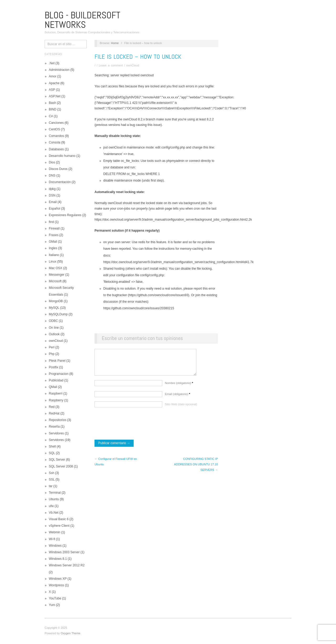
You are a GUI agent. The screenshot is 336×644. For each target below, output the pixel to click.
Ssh (52, 473)
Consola (55, 142)
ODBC (53, 321)
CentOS (54, 129)
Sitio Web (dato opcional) (181, 407)
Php (52, 354)
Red (52, 407)
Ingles (53, 248)
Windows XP (58, 579)
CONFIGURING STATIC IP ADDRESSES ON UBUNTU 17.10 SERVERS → (196, 467)
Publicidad (56, 380)
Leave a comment (111, 65)
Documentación (60, 182)
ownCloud (56, 341)
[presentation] (134, 427)
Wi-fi (52, 539)
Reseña (54, 427)
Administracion (59, 70)
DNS (52, 175)
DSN (52, 195)
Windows (55, 546)
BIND (53, 109)
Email (53, 202)
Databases (56, 149)
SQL (52, 453)
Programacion (59, 374)
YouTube (55, 598)
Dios (52, 162)
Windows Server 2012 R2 (67, 565)
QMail (53, 387)
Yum (52, 605)
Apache (54, 83)
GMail (53, 242)
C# (51, 116)
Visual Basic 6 (59, 519)
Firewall (54, 228)
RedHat (54, 413)
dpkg (52, 189)
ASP (52, 90)
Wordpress (56, 585)
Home (115, 43)
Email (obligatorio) (177, 397)
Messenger (57, 275)
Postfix (54, 367)
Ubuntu (54, 499)
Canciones (56, 123)
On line (54, 328)
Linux (53, 262)
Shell (52, 446)
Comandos (56, 136)
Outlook (54, 334)
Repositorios (58, 420)
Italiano (54, 255)
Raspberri (56, 393)
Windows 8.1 (58, 559)
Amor (53, 76)
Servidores (56, 433)
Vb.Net (54, 513)
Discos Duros (58, 169)
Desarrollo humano (62, 156)
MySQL (54, 308)
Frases (54, 235)
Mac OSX (56, 268)
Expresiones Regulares (65, 215)
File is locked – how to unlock (138, 57)
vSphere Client (59, 526)
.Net (52, 63)
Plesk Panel (57, 361)
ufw (51, 506)
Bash (52, 103)
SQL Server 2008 (61, 466)
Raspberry (56, 400)
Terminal (55, 493)
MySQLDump (58, 314)
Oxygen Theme (70, 633)
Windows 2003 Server (64, 552)
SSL (52, 480)
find (51, 222)
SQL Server (57, 460)
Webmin (55, 532)
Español (54, 209)
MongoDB (56, 301)
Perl (52, 347)
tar (51, 486)
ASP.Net (55, 96)
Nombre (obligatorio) (179, 386)
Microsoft (55, 281)
